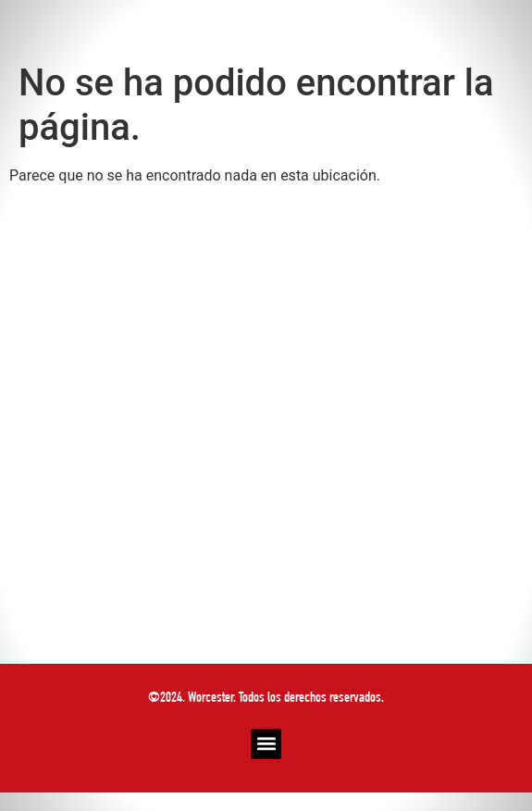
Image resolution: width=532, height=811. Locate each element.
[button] (266, 744)
